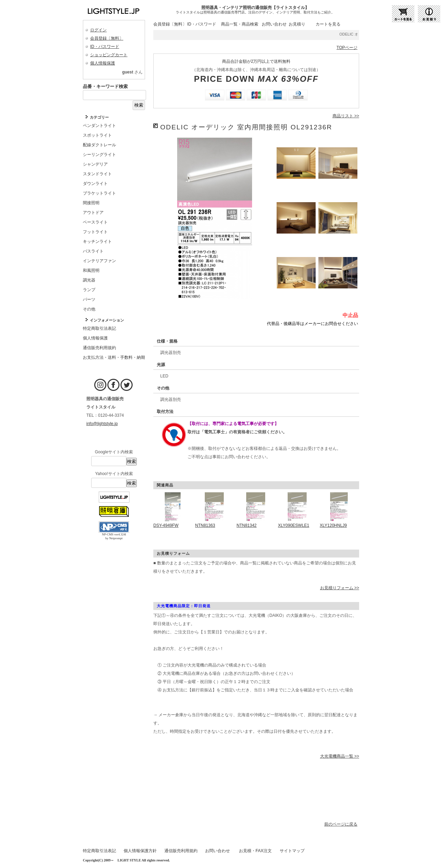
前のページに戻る (341, 824)
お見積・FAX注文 (255, 851)
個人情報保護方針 (140, 851)
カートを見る (328, 24)
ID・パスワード (105, 47)
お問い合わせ (274, 24)
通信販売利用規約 (181, 851)
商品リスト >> (346, 116)
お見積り (297, 24)
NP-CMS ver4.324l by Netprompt (114, 536)
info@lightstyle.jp (102, 424)
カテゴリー (99, 117)
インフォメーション (107, 320)
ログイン (98, 30)
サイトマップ (292, 851)
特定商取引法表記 (99, 851)
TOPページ (347, 48)
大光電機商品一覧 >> (340, 756)
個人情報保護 (103, 63)
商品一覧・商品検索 (240, 24)
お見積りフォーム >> (340, 588)
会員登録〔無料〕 (107, 38)
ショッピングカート (109, 55)
